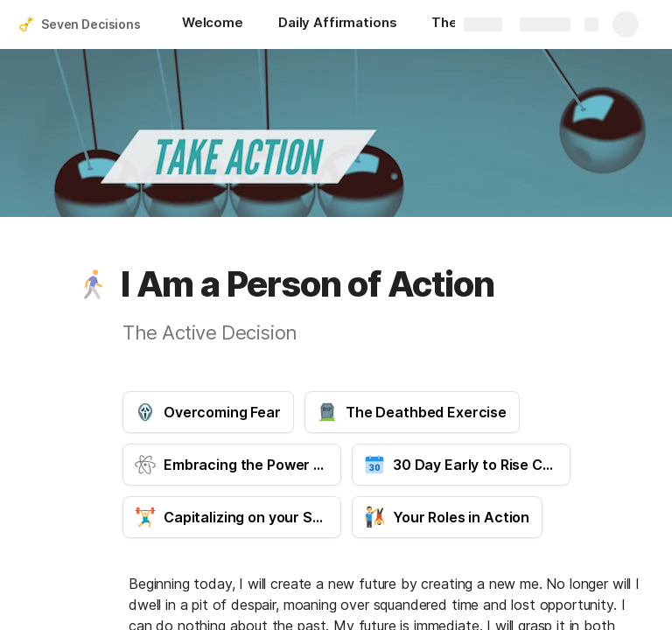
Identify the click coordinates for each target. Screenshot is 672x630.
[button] (94, 284)
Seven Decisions (91, 24)
